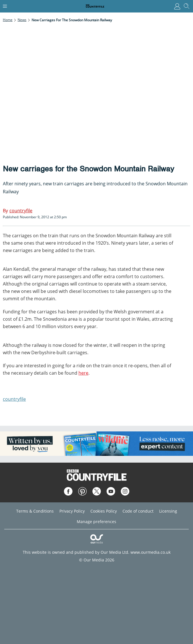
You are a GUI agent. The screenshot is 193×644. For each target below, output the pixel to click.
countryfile (14, 399)
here (83, 373)
